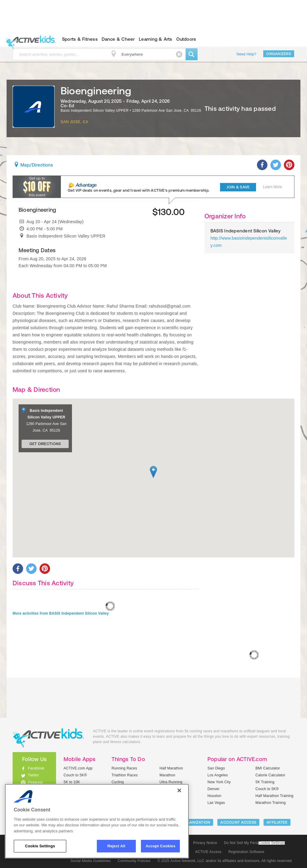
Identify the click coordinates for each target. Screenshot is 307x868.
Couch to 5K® (75, 775)
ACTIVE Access (208, 852)
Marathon (167, 775)
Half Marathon (171, 768)
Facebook (36, 768)
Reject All (116, 846)
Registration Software (246, 852)
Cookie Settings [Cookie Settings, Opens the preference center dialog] (40, 846)
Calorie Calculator (270, 775)
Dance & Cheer (118, 39)
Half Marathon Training (274, 796)
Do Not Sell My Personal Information (254, 843)
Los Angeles (218, 775)
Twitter (33, 775)
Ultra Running (171, 782)
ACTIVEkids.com (29, 39)
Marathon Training (271, 803)
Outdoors (186, 39)
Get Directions (45, 444)
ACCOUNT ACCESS (238, 822)
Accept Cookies (161, 846)
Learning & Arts (156, 39)
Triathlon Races (125, 775)
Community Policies (134, 861)
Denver (213, 789)
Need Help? (246, 54)
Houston (214, 796)
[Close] (179, 790)
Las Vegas (216, 803)
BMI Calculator (268, 768)
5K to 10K (72, 782)
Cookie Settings (272, 843)
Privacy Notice (205, 843)
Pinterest (35, 782)
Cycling (118, 782)
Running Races (124, 768)
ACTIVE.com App (78, 768)
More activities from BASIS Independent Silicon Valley (61, 613)
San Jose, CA (74, 122)
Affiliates (277, 822)
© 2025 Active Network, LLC (181, 861)
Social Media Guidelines (91, 861)
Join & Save (238, 187)
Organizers (279, 54)
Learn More (273, 187)
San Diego (216, 768)
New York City (219, 782)
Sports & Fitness (80, 39)
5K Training (265, 782)
